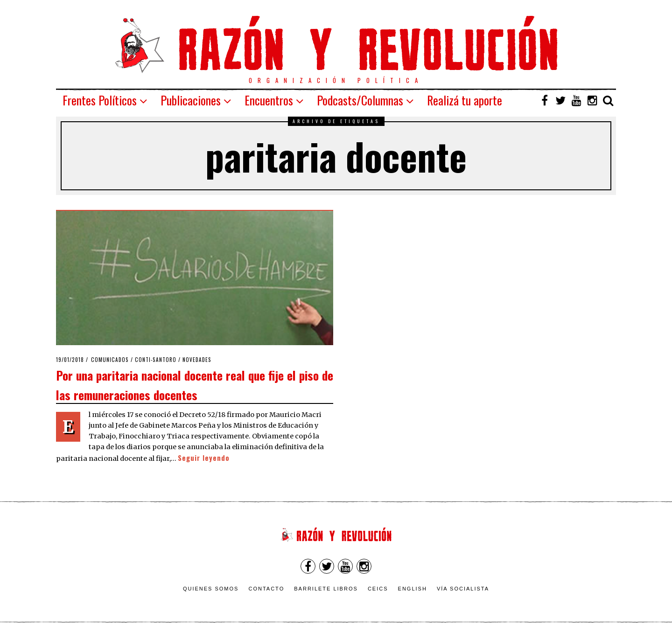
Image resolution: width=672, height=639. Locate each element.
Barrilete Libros (326, 589)
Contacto (266, 589)
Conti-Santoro (156, 360)
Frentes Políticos (100, 100)
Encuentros (269, 100)
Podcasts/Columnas (360, 100)
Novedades (197, 360)
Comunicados (110, 360)
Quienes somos (211, 589)
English (413, 589)
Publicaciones (191, 100)
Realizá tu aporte (465, 100)
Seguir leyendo (204, 458)
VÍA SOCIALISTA (463, 589)
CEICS (378, 589)
